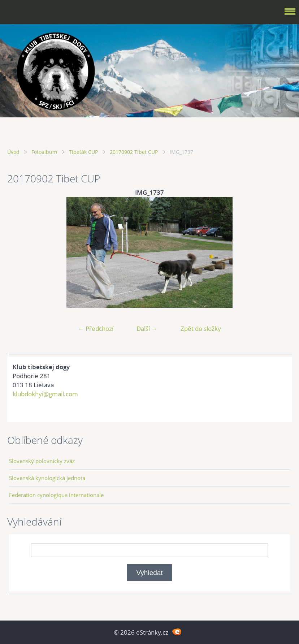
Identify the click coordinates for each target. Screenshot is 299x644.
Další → (147, 329)
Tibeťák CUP (83, 152)
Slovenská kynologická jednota (47, 478)
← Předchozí (96, 329)
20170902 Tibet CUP (134, 152)
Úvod (13, 152)
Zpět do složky (201, 329)
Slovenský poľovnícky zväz (42, 461)
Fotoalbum (44, 152)
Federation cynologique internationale (56, 495)
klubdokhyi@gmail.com (45, 394)
